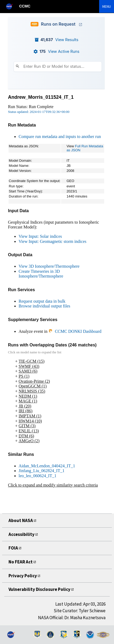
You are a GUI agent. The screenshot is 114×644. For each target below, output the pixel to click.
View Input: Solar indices (40, 236)
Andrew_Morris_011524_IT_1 (41, 97)
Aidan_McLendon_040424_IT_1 (47, 466)
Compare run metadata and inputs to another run (60, 137)
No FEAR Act (22, 562)
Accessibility (22, 534)
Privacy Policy (24, 576)
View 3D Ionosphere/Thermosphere (49, 266)
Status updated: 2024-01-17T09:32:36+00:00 (39, 112)
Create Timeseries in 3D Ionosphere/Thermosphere (41, 274)
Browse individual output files (44, 306)
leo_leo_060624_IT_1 (37, 476)
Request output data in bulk (42, 301)
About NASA (22, 520)
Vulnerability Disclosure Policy (41, 589)
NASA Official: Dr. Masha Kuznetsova (72, 618)
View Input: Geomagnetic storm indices (52, 241)
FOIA (14, 548)
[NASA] (12, 6)
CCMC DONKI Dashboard (75, 331)
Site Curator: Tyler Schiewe (80, 611)
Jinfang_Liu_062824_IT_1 (41, 471)
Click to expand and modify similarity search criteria (53, 485)
